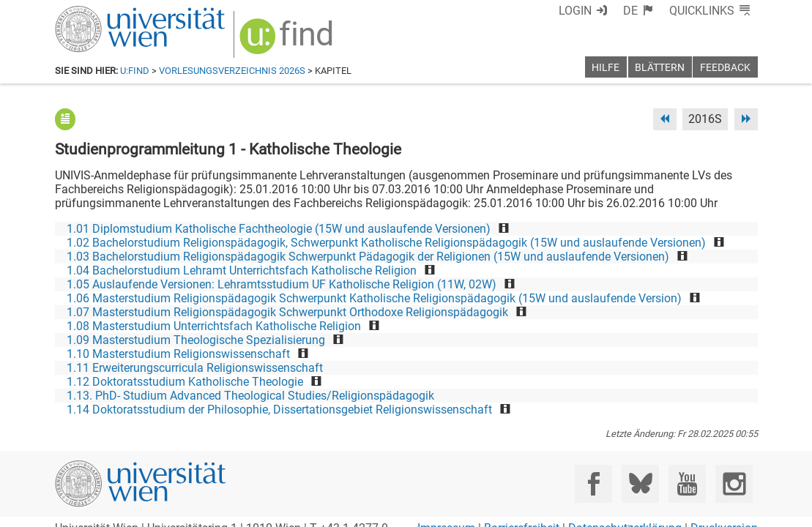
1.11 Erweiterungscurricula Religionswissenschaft (195, 368)
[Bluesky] (640, 483)
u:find (135, 71)
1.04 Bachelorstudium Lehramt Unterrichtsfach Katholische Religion (242, 270)
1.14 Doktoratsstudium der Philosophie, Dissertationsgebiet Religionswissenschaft (279, 410)
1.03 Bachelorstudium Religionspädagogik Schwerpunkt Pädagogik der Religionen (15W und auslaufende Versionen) (368, 257)
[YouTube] (687, 483)
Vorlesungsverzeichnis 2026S (232, 71)
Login (575, 11)
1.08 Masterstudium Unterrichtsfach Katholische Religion (214, 326)
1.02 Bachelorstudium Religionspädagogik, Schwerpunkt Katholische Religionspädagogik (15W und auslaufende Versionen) (386, 243)
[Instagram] (734, 483)
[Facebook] (593, 483)
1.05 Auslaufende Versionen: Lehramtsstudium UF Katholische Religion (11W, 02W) (282, 284)
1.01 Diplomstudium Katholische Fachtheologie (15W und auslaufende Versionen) (279, 229)
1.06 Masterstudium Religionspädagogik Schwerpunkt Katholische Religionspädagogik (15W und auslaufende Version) (374, 298)
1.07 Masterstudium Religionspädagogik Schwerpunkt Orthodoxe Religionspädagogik (287, 312)
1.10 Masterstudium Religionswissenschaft (178, 354)
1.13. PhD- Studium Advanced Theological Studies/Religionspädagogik (250, 396)
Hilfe (606, 68)
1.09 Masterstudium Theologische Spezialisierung (196, 340)
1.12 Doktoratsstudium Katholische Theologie (185, 382)
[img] (288, 41)
